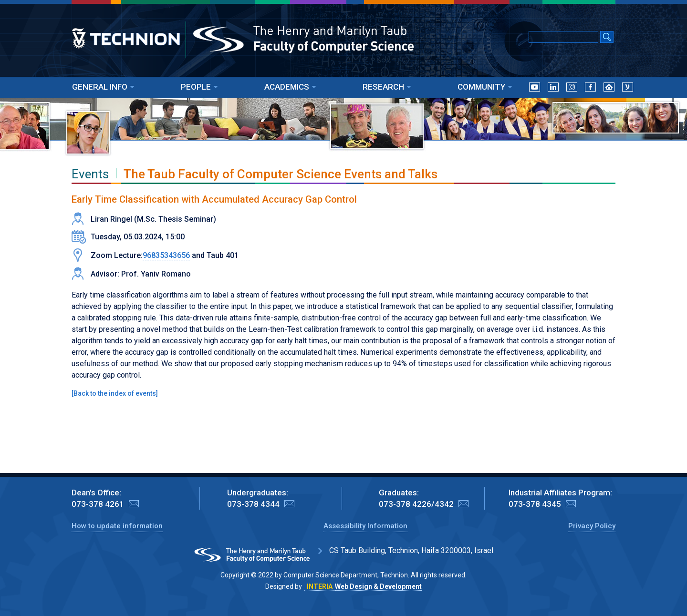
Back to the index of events (115, 393)
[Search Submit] (607, 38)
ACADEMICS (290, 87)
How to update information (117, 526)
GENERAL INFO (103, 87)
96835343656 (166, 255)
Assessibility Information (365, 526)
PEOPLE (199, 87)
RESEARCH (387, 87)
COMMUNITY (485, 87)
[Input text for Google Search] (563, 37)
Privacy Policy (592, 526)
